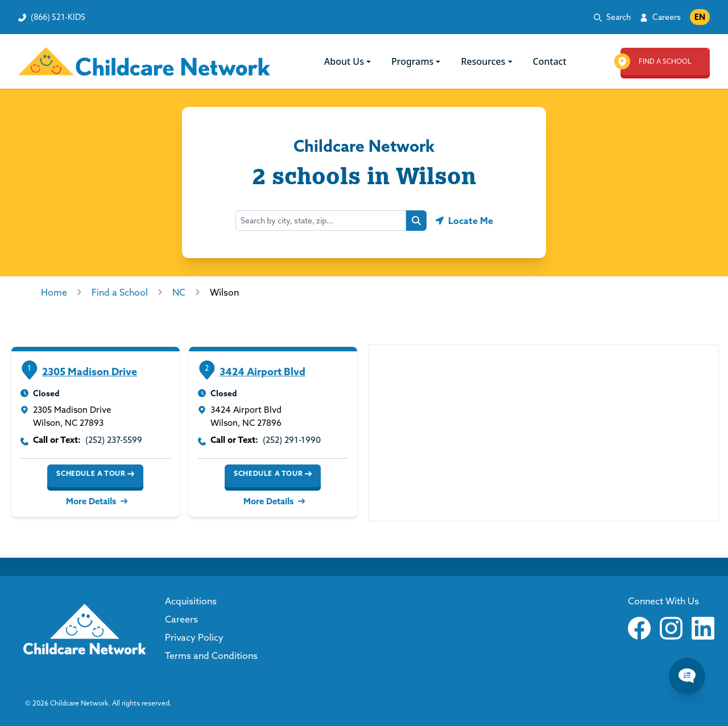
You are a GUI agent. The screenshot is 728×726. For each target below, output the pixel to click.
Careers (667, 17)
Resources (487, 61)
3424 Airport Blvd (262, 372)
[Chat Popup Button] (687, 676)
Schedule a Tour (95, 474)
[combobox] (321, 221)
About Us (349, 61)
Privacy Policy (194, 637)
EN (700, 17)
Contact (550, 61)
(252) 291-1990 (292, 440)
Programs (417, 61)
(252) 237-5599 (114, 440)
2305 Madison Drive (90, 372)
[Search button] (416, 221)
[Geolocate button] (464, 221)
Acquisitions (191, 601)
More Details (96, 501)
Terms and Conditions (211, 656)
